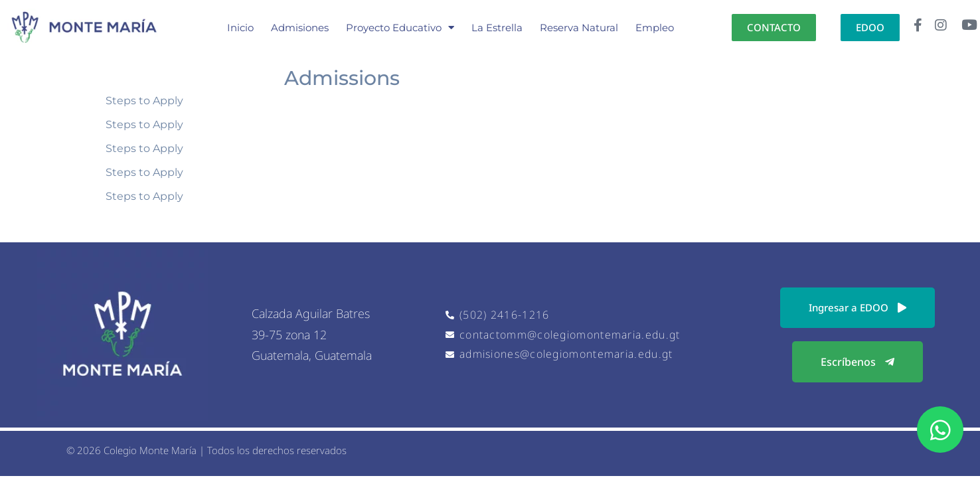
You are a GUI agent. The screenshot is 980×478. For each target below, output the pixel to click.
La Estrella (497, 28)
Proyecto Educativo (400, 28)
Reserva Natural (579, 28)
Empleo (655, 28)
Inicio (240, 28)
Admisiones (300, 28)
